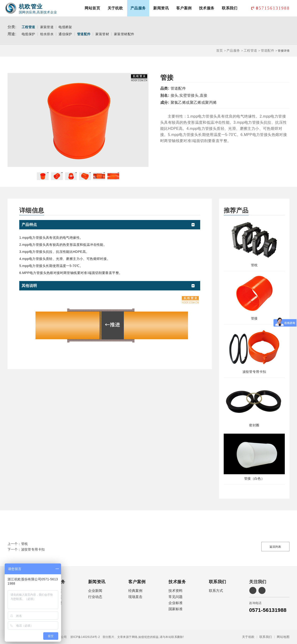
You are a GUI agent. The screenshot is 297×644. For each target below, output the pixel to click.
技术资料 (176, 591)
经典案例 (135, 591)
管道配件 (84, 34)
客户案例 (184, 8)
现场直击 (135, 597)
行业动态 (95, 597)
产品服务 (138, 8)
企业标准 (176, 603)
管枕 (254, 265)
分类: (12, 27)
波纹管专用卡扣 (254, 372)
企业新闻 (95, 591)
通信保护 (65, 34)
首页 (220, 50)
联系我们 (230, 8)
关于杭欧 (115, 8)
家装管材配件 (124, 34)
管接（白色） (254, 478)
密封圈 (254, 425)
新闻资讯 (161, 8)
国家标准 (176, 609)
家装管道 (47, 27)
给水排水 (47, 34)
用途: (12, 34)
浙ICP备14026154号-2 (83, 637)
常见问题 (176, 597)
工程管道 (28, 27)
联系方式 (216, 591)
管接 (254, 318)
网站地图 (283, 637)
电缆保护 (28, 34)
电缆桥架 (65, 27)
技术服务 (207, 8)
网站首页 (92, 8)
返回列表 (275, 547)
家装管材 (102, 34)
